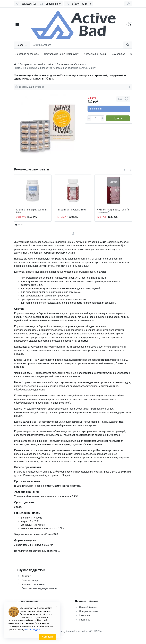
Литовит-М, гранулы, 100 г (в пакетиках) (113, 211)
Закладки (84, 616)
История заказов (89, 611)
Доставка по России (95, 54)
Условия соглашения (33, 584)
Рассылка (85, 620)
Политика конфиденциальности (40, 588)
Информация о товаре (73, 87)
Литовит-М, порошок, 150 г (72, 210)
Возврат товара (30, 580)
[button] (19, 225)
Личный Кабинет (88, 607)
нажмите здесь (32, 630)
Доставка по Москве (27, 54)
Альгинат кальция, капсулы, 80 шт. (32, 211)
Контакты (27, 576)
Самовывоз (118, 54)
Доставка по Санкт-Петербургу (61, 54)
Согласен (48, 637)
